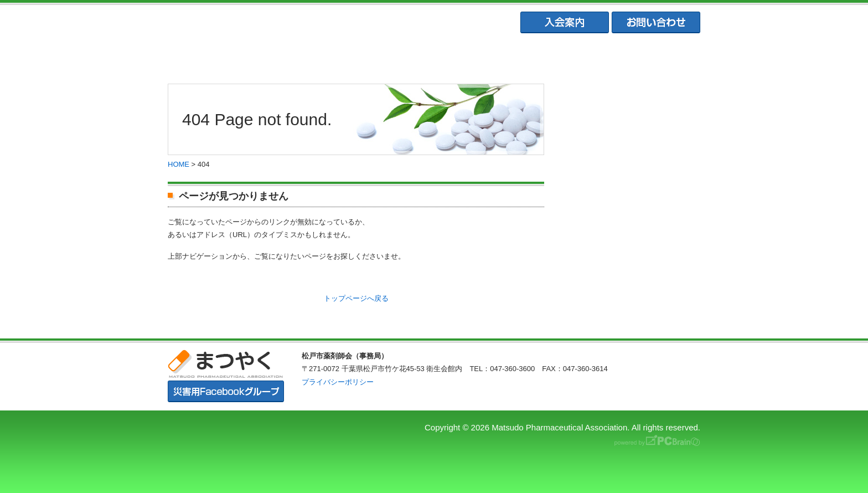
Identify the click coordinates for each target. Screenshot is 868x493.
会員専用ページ (650, 56)
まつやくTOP (217, 56)
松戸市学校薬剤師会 (542, 56)
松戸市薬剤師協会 (325, 56)
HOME (179, 164)
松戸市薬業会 (433, 56)
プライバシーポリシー (338, 382)
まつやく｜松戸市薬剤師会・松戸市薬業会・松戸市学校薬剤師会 (320, 23)
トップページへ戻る (356, 298)
